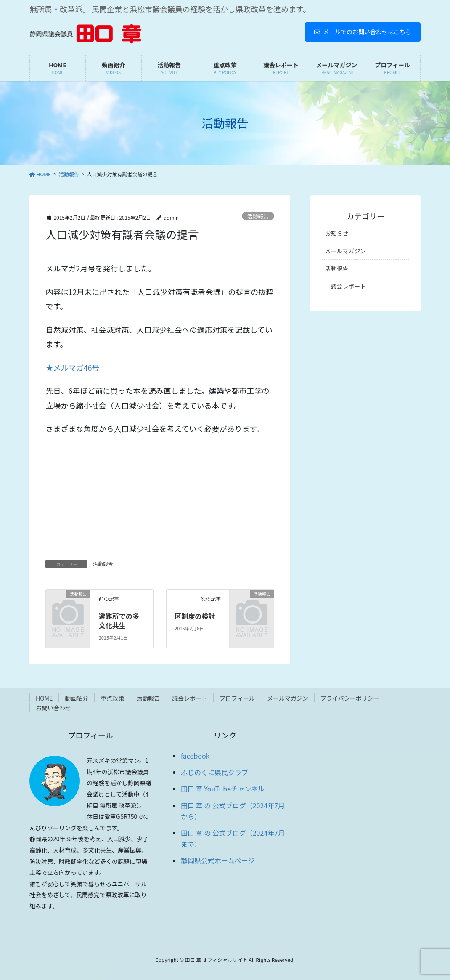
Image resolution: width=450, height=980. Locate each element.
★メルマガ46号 (72, 367)
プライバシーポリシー (350, 698)
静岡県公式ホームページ (218, 860)
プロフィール (237, 698)
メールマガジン (345, 251)
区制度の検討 (195, 616)
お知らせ (336, 233)
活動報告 (258, 216)
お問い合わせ (53, 708)
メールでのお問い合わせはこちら (363, 32)
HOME (44, 698)
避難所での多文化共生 (119, 621)
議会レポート (348, 286)
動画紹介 (77, 698)
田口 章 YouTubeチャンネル (223, 789)
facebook (195, 756)
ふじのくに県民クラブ (214, 772)
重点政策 (112, 698)
